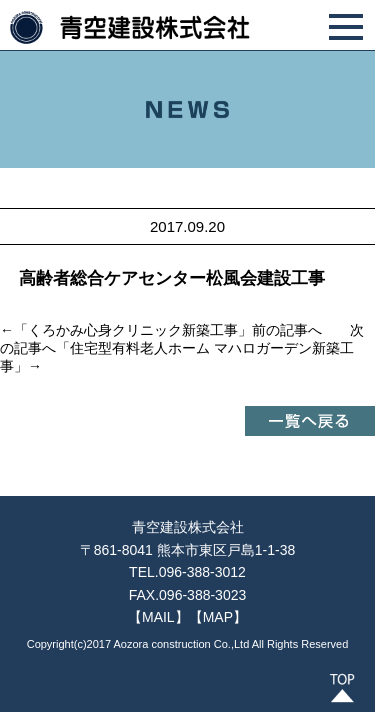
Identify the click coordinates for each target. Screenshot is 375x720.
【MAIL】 (158, 617)
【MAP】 (218, 617)
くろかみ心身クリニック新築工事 (133, 330)
